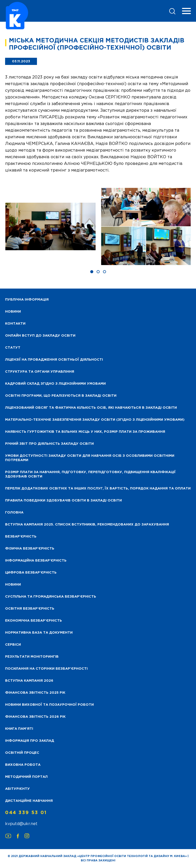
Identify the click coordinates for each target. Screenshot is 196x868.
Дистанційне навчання (29, 801)
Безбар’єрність (21, 537)
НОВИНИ (13, 312)
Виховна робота (23, 765)
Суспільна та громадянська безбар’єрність (51, 597)
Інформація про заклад (30, 741)
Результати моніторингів (32, 657)
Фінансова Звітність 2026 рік (35, 717)
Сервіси (13, 645)
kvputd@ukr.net (21, 824)
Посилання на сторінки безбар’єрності (46, 669)
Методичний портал (26, 777)
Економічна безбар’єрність (34, 621)
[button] (92, 272)
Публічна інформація (27, 300)
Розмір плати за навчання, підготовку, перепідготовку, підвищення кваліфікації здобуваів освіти (90, 474)
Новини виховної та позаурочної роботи (49, 705)
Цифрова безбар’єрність (31, 573)
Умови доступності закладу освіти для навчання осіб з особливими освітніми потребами (90, 458)
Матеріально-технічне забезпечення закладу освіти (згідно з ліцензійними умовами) (95, 420)
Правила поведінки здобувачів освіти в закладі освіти (63, 501)
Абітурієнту (17, 789)
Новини (13, 585)
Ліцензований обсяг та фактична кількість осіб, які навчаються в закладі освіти (91, 408)
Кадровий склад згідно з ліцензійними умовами (55, 384)
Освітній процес (22, 753)
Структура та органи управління (40, 372)
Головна (14, 513)
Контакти (15, 324)
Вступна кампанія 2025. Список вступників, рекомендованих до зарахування (87, 525)
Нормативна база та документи (39, 633)
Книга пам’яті (19, 729)
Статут (13, 348)
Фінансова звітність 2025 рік (35, 693)
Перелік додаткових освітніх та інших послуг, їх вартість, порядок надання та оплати (98, 489)
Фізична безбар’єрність (30, 549)
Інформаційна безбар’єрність (36, 561)
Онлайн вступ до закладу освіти (40, 336)
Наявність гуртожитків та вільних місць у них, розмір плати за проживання (85, 432)
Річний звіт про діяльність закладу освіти (49, 444)
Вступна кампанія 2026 (29, 681)
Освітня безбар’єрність (30, 609)
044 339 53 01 (26, 813)
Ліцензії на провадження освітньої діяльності (54, 360)
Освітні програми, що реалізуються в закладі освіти (61, 396)
